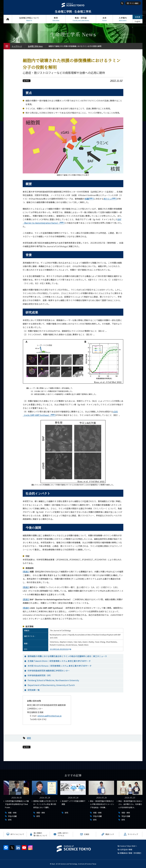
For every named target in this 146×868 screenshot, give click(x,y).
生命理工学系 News (35, 46)
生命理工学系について (29, 19)
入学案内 (123, 19)
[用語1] (26, 572)
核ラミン (110, 199)
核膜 (89, 199)
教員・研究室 (81, 19)
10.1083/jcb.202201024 (61, 649)
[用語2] (26, 587)
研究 (29, 738)
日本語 (137, 17)
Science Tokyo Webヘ (129, 846)
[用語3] (26, 599)
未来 (104, 19)
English (138, 21)
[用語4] (26, 608)
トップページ (8, 19)
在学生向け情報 (126, 849)
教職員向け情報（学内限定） (131, 853)
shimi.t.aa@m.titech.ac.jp (50, 716)
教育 (56, 19)
